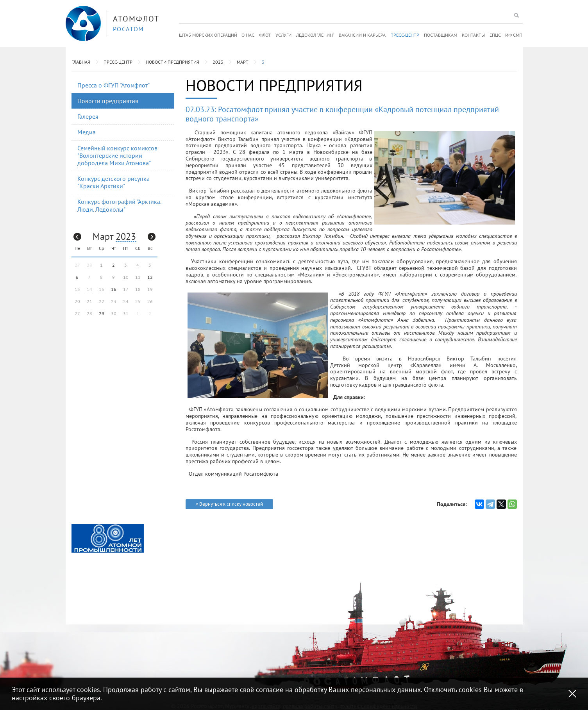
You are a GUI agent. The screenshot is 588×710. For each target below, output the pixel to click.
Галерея (88, 116)
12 (150, 277)
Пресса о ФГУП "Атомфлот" (113, 85)
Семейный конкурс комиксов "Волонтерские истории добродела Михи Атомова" (117, 155)
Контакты (473, 35)
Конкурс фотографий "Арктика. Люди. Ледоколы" (119, 205)
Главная (81, 62)
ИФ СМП (514, 35)
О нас (248, 35)
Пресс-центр (405, 35)
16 (114, 289)
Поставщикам (441, 35)
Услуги (283, 35)
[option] (108, 538)
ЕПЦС (495, 35)
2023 (218, 62)
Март (243, 62)
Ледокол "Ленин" (315, 35)
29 (102, 313)
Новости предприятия (172, 62)
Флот (265, 35)
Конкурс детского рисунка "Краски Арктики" (113, 182)
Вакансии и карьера (362, 35)
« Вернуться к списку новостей (229, 504)
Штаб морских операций (208, 35)
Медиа (87, 132)
